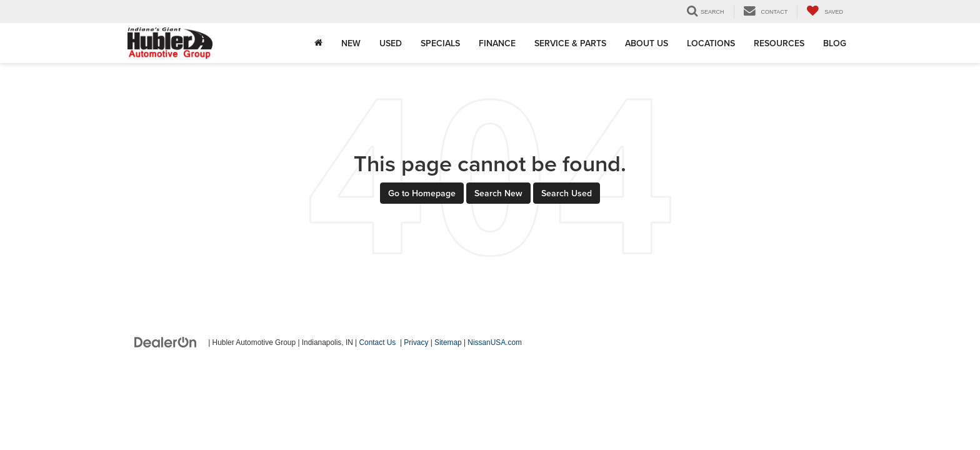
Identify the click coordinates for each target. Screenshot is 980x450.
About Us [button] (647, 43)
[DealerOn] (166, 342)
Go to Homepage (422, 193)
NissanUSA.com (495, 342)
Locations (711, 43)
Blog (835, 43)
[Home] (318, 43)
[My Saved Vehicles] (825, 12)
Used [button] (391, 43)
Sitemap (448, 342)
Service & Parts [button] (570, 43)
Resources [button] (779, 43)
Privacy (416, 342)
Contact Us (378, 342)
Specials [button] (440, 43)
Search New (498, 193)
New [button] (351, 43)
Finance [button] (497, 43)
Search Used (567, 193)
